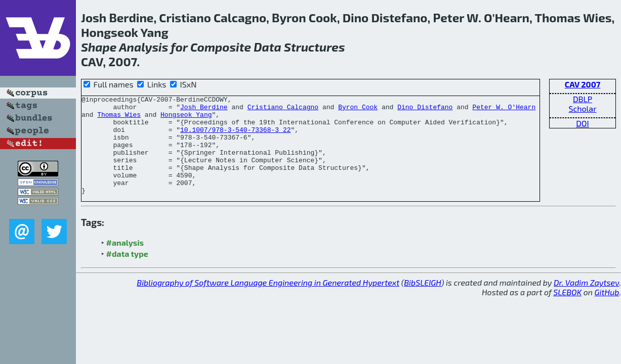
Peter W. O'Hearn (504, 110)
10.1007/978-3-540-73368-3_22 (235, 137)
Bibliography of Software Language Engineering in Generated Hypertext (268, 302)
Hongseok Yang (186, 119)
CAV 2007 (583, 84)
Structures (315, 47)
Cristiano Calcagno (283, 110)
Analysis (143, 47)
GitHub (607, 312)
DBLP (583, 99)
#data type (127, 273)
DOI (583, 123)
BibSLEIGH (422, 302)
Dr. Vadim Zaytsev (586, 302)
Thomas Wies (119, 119)
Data (267, 47)
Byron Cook (358, 110)
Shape (99, 47)
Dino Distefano (425, 110)
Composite (221, 47)
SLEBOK (567, 312)
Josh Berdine (204, 110)
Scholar (582, 108)
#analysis (125, 262)
